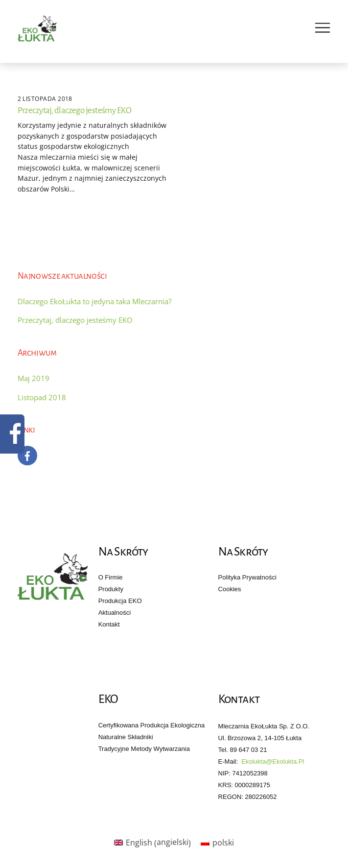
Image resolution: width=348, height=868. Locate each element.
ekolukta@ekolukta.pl (273, 761)
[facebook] (27, 455)
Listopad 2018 (42, 397)
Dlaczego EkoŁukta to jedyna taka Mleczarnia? (94, 301)
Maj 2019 (34, 378)
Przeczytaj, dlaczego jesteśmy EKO (74, 110)
